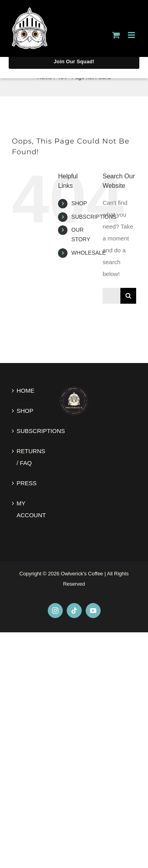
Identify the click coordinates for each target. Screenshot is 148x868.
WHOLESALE (89, 253)
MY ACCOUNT (29, 509)
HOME (25, 391)
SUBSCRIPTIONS (94, 217)
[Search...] (111, 296)
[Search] (128, 296)
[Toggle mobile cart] (116, 35)
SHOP (79, 203)
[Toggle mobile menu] (132, 35)
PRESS (27, 483)
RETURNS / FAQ (29, 457)
